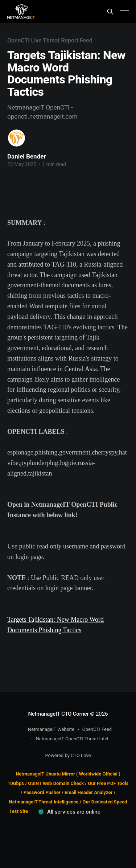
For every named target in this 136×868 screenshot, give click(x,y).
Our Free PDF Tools (108, 783)
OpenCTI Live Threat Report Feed (50, 40)
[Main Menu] (124, 12)
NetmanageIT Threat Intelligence (44, 802)
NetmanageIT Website (51, 729)
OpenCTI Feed (97, 729)
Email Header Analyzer (88, 792)
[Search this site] (110, 12)
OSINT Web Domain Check (56, 783)
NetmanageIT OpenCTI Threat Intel (72, 739)
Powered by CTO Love (68, 755)
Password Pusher (42, 792)
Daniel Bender (27, 156)
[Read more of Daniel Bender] (17, 138)
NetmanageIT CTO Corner (58, 714)
